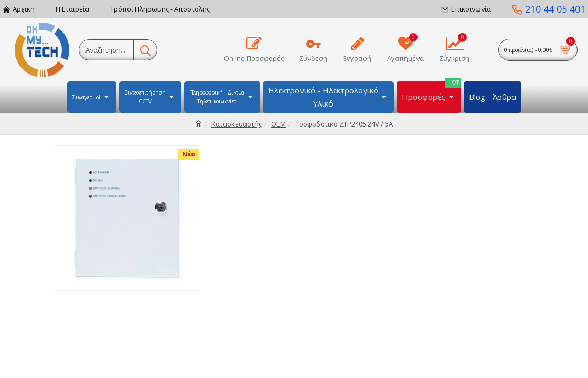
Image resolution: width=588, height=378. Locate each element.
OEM (279, 124)
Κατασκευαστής (237, 124)
